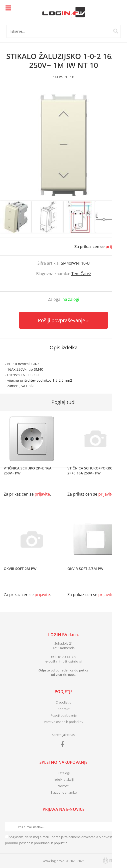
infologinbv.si (70, 661)
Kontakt (64, 709)
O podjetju (63, 702)
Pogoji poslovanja (63, 715)
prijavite (113, 247)
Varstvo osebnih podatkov (64, 722)
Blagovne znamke (63, 792)
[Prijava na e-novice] (117, 827)
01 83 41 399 (67, 657)
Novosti (63, 786)
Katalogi (64, 773)
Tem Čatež (81, 274)
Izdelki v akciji (64, 779)
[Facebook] (63, 745)
